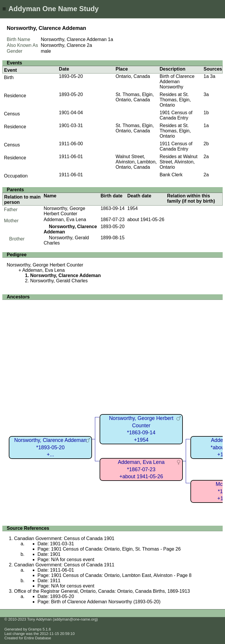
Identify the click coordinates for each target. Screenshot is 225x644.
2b (206, 144)
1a (110, 39)
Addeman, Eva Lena (65, 219)
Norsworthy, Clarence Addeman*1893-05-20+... (50, 447)
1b (206, 113)
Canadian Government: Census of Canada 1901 (64, 538)
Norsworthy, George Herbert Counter (64, 211)
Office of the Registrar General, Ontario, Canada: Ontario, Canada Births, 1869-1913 (102, 591)
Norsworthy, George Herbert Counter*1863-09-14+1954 (141, 429)
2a (89, 45)
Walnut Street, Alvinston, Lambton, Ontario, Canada (136, 162)
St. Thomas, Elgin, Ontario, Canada (134, 97)
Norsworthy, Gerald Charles (59, 281)
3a (213, 76)
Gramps (35, 629)
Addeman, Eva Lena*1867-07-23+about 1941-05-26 (141, 469)
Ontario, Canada (133, 76)
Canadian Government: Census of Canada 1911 (64, 565)
